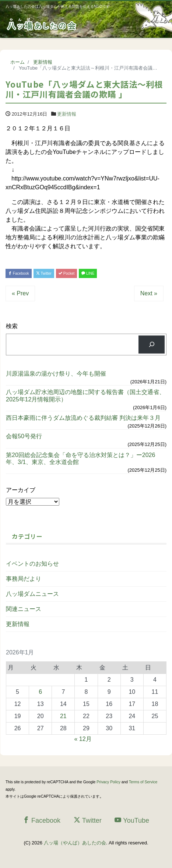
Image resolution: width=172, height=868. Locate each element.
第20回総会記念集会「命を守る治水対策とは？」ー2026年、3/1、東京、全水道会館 (80, 458)
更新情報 (67, 114)
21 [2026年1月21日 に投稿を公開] (63, 716)
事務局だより (24, 579)
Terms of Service (143, 782)
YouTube (132, 820)
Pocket (66, 273)
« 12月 (83, 739)
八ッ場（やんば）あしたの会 (75, 843)
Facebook (19, 273)
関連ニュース (24, 609)
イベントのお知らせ (32, 564)
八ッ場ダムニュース (32, 594)
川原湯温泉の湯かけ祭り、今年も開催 (56, 374)
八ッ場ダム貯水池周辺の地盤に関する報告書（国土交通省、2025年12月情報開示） (85, 396)
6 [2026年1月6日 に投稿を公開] (40, 692)
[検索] (152, 345)
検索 (12, 326)
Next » (149, 293)
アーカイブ (21, 490)
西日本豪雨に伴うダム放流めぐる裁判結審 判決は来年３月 (83, 418)
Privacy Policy (108, 782)
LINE (88, 273)
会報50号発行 (24, 436)
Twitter (44, 273)
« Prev (20, 293)
